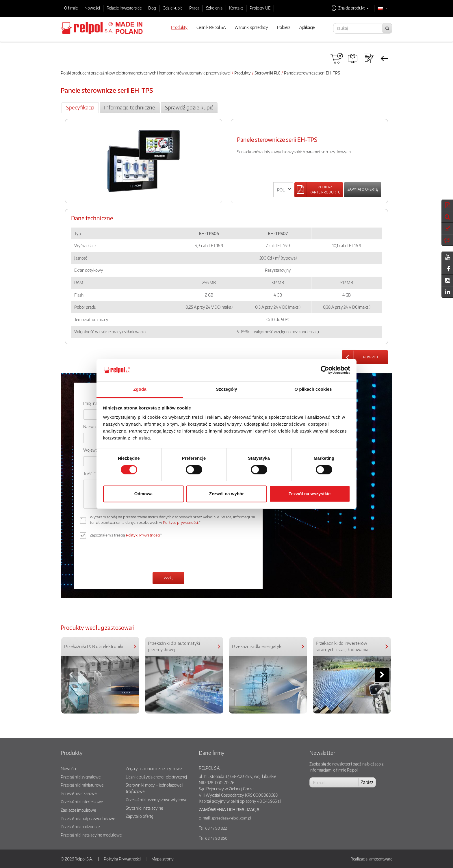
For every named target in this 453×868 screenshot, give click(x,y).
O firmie (71, 8)
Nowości (92, 8)
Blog (152, 8)
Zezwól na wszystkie (310, 494)
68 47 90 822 (216, 828)
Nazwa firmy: (95, 426)
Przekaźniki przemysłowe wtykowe (156, 800)
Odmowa (143, 494)
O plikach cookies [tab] (313, 389)
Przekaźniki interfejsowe (82, 802)
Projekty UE (260, 8)
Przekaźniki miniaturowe (82, 785)
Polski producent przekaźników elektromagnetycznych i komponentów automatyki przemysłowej (146, 73)
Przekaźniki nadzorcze (80, 826)
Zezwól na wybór (226, 494)
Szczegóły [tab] (226, 389)
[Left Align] (319, 190)
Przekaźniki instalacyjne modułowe (91, 835)
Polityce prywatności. (181, 522)
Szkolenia (214, 8)
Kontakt (236, 8)
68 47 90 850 (216, 838)
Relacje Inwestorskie (124, 8)
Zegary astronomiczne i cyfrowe (154, 768)
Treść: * (90, 473)
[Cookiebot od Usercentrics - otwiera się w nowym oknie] (325, 370)
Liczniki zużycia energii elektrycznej (156, 777)
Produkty (243, 73)
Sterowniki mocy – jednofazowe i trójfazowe (154, 788)
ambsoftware (381, 859)
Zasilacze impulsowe (78, 810)
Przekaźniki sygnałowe (81, 777)
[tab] (80, 108)
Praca (194, 8)
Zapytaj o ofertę (363, 189)
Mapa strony (163, 859)
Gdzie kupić (173, 8)
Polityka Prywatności (122, 859)
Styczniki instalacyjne (144, 808)
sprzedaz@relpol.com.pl (231, 818)
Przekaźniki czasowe (79, 793)
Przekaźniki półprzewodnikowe (88, 818)
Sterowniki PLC (268, 73)
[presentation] (127, 556)
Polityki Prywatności (143, 535)
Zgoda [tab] (140, 389)
